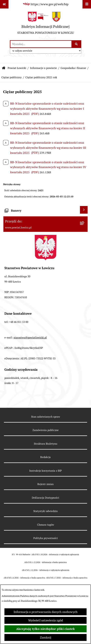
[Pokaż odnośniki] (4, 4)
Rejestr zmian (46, 484)
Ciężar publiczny (11, 77)
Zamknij (46, 637)
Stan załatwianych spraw (46, 417)
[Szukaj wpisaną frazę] (77, 44)
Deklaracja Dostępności (46, 498)
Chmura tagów (46, 525)
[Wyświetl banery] (84, 210)
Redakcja (46, 457)
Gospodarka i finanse (73, 68)
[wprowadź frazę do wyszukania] (41, 44)
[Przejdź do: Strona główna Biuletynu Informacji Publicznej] (4, 68)
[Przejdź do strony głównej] (46, 24)
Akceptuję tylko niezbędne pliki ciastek (46, 629)
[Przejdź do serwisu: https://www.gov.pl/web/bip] (46, 4)
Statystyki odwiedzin (46, 511)
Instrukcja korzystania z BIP (46, 471)
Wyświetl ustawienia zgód (46, 620)
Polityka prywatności (46, 538)
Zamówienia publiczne (46, 430)
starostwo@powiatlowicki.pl (30, 338)
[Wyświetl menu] (87, 4)
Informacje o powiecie (43, 68)
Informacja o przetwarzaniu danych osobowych (46, 612)
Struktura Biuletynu (46, 444)
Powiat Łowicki (17, 68)
